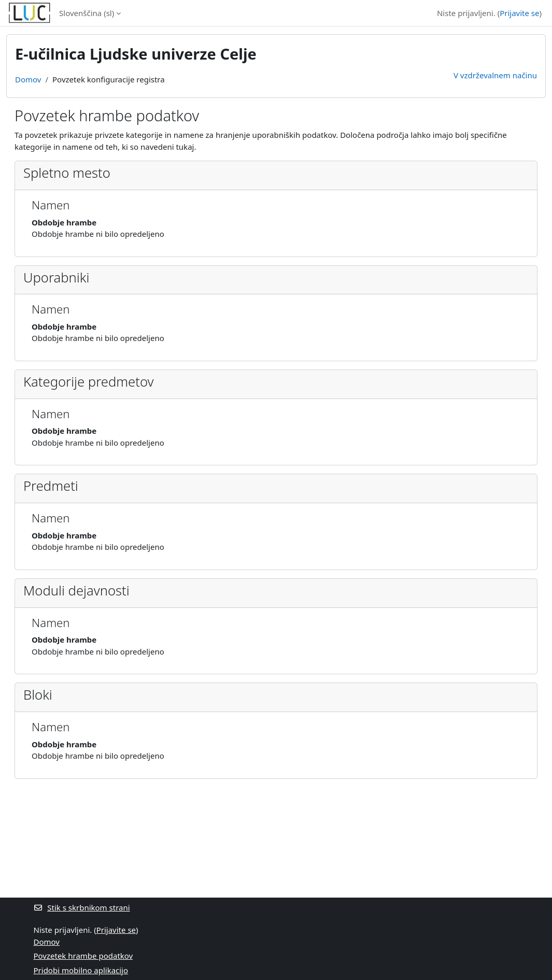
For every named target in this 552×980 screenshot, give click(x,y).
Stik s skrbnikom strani (82, 907)
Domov (28, 79)
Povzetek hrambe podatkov (83, 956)
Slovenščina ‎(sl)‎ (87, 13)
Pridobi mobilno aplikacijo (81, 970)
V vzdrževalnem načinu (495, 75)
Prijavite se (519, 13)
